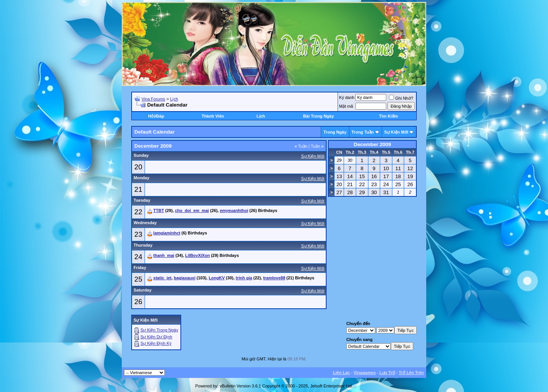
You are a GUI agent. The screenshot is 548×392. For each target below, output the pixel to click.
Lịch (174, 99)
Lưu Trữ (387, 373)
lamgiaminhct (167, 233)
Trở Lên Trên (411, 373)
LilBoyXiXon (198, 255)
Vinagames (365, 373)
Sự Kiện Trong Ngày (159, 330)
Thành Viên (213, 116)
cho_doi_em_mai (192, 210)
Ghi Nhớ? (401, 98)
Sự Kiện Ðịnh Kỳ (156, 343)
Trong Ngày (335, 132)
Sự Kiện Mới (396, 132)
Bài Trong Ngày (319, 116)
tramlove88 (274, 278)
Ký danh (347, 97)
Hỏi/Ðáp (156, 116)
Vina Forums (153, 99)
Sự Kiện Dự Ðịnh (156, 337)
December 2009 (373, 144)
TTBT (159, 210)
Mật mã (346, 106)
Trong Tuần (363, 132)
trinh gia (244, 278)
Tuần (301, 146)
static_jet (162, 278)
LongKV (217, 278)
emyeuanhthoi (234, 210)
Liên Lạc (342, 373)
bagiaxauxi (185, 278)
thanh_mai (164, 255)
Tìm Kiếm (388, 116)
